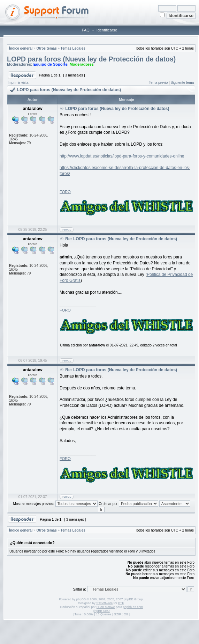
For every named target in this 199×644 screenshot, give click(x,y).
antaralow (97, 345)
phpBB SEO (101, 611)
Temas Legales (73, 48)
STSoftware (104, 603)
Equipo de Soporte (51, 64)
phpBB (81, 599)
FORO (65, 192)
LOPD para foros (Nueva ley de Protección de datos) (91, 59)
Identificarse (107, 30)
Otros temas (46, 48)
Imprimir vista (18, 83)
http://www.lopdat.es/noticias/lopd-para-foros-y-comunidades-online (122, 156)
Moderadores (82, 64)
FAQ (86, 30)
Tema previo (158, 83)
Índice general (21, 48)
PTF (121, 603)
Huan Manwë (106, 607)
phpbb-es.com (133, 607)
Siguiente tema (182, 83)
